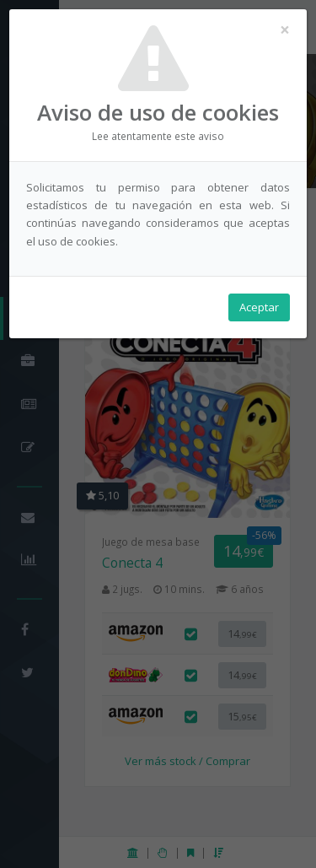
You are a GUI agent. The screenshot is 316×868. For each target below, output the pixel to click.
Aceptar (259, 307)
